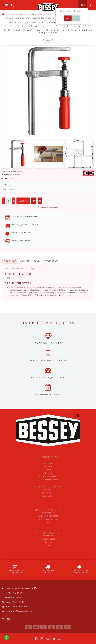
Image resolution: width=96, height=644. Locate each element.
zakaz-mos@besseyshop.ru (19, 611)
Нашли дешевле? (10, 189)
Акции (48, 522)
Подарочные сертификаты (48, 516)
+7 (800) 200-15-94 (13, 597)
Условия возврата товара (48, 480)
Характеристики (30, 261)
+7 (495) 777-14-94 (13, 593)
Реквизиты (48, 466)
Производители (48, 512)
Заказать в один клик (49, 207)
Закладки (48, 542)
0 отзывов (47, 43)
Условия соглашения (48, 476)
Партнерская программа (48, 519)
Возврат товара (48, 493)
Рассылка (48, 545)
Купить (23, 201)
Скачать (48, 470)
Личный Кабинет (48, 536)
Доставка (48, 463)
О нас (48, 460)
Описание (10, 261)
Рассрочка (48, 473)
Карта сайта (48, 496)
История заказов (48, 539)
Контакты (48, 489)
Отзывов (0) (51, 261)
